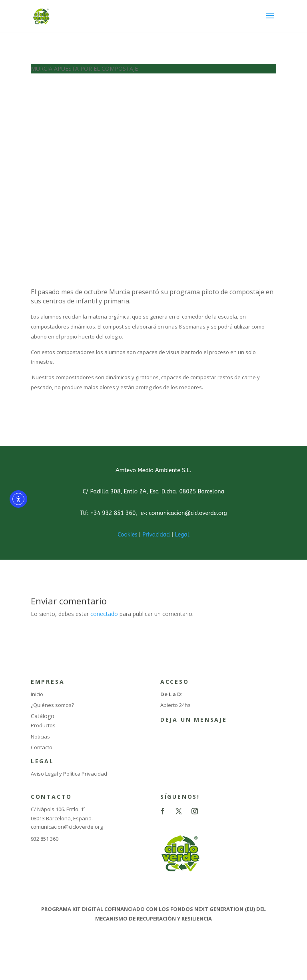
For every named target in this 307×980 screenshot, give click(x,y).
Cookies (127, 535)
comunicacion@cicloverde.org (67, 827)
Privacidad (156, 535)
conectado (104, 614)
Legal (182, 535)
